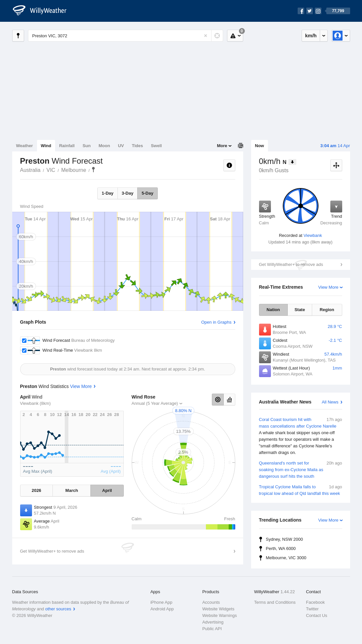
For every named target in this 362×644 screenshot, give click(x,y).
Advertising (213, 622)
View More (328, 287)
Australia (30, 170)
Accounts (211, 602)
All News (330, 402)
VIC (51, 170)
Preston (93, 170)
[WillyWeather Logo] (43, 11)
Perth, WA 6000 (281, 548)
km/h (311, 35)
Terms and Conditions (275, 602)
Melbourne (74, 170)
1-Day (107, 193)
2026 (36, 490)
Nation (273, 310)
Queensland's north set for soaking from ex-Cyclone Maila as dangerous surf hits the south (301, 469)
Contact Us (316, 615)
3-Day (128, 193)
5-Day (147, 193)
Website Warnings (220, 615)
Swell (156, 146)
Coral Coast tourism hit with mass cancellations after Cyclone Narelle (301, 436)
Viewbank (313, 235)
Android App (162, 609)
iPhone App (162, 602)
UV (121, 146)
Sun (87, 146)
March (72, 490)
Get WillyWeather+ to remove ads (291, 264)
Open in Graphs (216, 322)
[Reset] (206, 36)
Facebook (315, 602)
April (107, 490)
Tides (137, 146)
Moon (104, 146)
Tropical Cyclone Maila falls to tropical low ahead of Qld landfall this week (301, 490)
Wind (46, 146)
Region (327, 310)
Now (260, 146)
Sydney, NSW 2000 (284, 539)
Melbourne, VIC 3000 (286, 558)
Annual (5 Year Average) (155, 403)
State (300, 310)
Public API (212, 629)
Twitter (312, 609)
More (222, 146)
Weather (25, 146)
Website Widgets (218, 609)
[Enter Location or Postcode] (126, 36)
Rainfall (67, 146)
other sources (58, 609)
